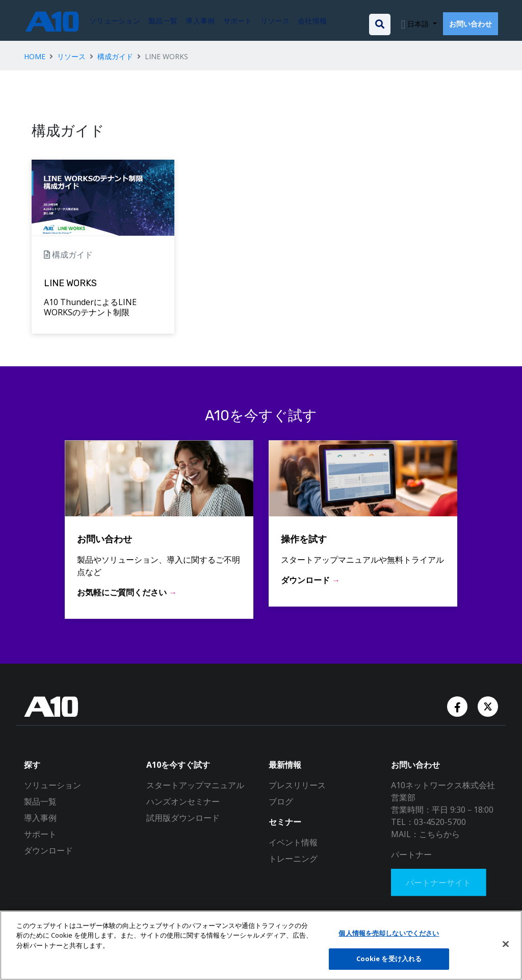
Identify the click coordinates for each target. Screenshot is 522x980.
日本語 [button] (418, 24)
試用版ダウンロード (183, 818)
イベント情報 (293, 842)
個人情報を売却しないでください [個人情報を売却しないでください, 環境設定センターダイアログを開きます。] (389, 933)
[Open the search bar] (380, 24)
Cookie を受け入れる (389, 959)
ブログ (281, 801)
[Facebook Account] (458, 706)
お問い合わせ (471, 24)
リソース (71, 56)
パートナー (411, 855)
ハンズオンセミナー (183, 801)
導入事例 (40, 818)
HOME (35, 56)
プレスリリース (297, 785)
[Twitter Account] (488, 706)
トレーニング (293, 859)
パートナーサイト (440, 883)
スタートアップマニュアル (195, 785)
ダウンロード (48, 850)
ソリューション (53, 785)
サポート (40, 834)
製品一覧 (40, 801)
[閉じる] (506, 944)
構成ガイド (115, 56)
